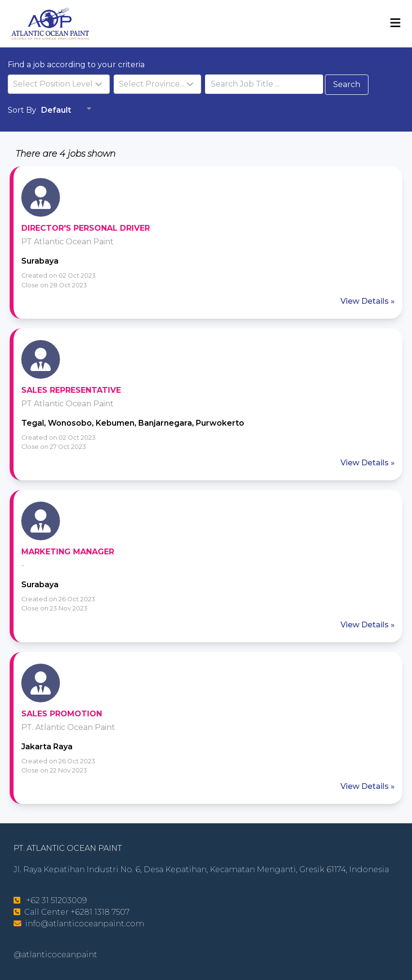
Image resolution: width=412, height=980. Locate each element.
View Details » (368, 301)
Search (347, 84)
